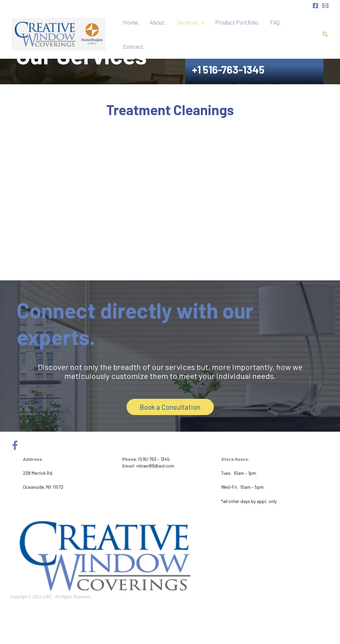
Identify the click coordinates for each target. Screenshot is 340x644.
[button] (216, 32)
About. (178, 32)
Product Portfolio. (248, 32)
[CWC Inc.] (59, 31)
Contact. (302, 32)
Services (206, 32)
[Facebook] (315, 6)
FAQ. (281, 32)
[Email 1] (325, 6)
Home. (157, 32)
